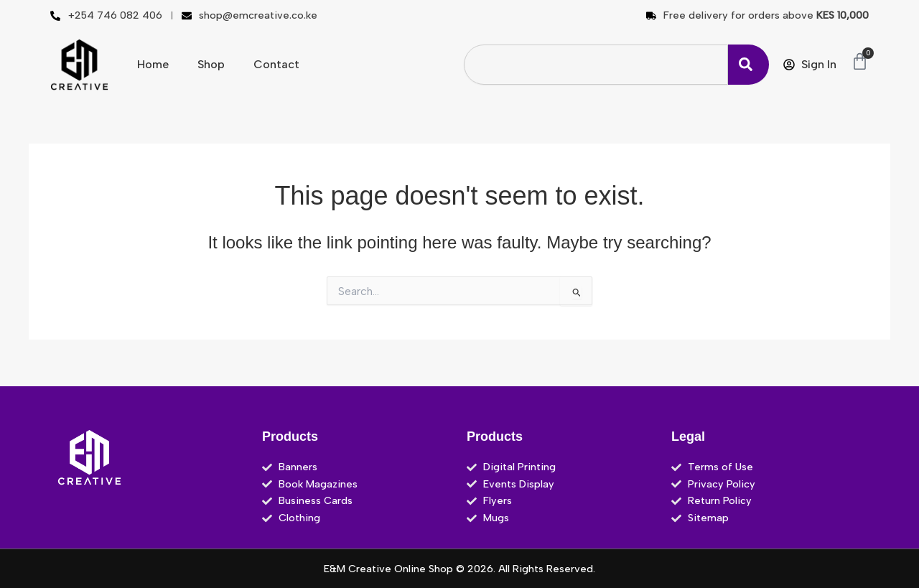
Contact (276, 64)
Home (153, 64)
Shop (211, 64)
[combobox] (596, 65)
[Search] (748, 65)
